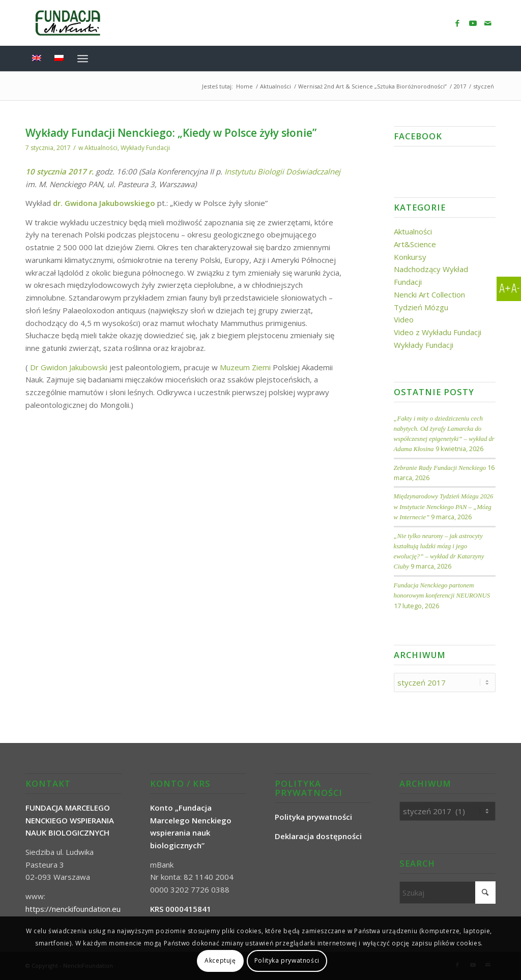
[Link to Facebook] (457, 23)
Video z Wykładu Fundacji (438, 332)
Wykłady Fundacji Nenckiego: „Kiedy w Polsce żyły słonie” (171, 133)
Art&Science (415, 244)
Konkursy (410, 257)
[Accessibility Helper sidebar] (509, 289)
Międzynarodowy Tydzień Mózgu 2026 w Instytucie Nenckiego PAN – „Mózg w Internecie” (444, 507)
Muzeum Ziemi (246, 367)
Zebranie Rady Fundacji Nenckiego (440, 468)
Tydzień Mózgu (421, 307)
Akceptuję (220, 960)
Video (404, 319)
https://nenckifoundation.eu (73, 909)
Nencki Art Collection (429, 294)
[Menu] (83, 58)
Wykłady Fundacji (145, 148)
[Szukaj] (489, 58)
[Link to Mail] (488, 23)
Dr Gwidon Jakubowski (69, 367)
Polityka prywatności (287, 960)
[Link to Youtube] (473, 23)
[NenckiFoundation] (68, 23)
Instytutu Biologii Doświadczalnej (282, 171)
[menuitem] (489, 58)
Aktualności (101, 148)
